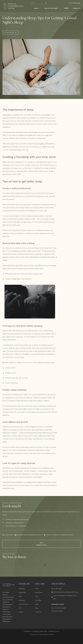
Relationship (23, 592)
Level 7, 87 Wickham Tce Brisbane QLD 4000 (59, 535)
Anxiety (21, 612)
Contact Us (77, 8)
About (37, 8)
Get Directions (41, 544)
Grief (20, 596)
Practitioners (39, 592)
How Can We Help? (52, 8)
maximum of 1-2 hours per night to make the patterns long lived (26, 409)
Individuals (22, 589)
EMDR (66, 8)
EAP (20, 608)
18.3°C (23, 208)
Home (37, 589)
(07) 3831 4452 (75, 3)
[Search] (46, 3)
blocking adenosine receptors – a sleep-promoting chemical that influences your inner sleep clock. (30, 433)
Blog (36, 608)
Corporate (22, 600)
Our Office (38, 600)
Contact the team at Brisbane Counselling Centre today (22, 482)
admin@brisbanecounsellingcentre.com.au (29, 535)
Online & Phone (23, 604)
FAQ (36, 596)
